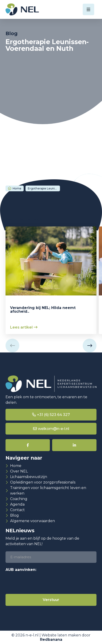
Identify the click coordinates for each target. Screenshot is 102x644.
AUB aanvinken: (21, 570)
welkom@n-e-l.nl (54, 429)
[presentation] (40, 583)
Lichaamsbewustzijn (29, 477)
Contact (17, 510)
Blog (14, 515)
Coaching (19, 499)
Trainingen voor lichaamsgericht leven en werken (48, 491)
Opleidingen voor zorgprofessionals (43, 482)
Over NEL (19, 471)
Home (17, 188)
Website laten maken (61, 635)
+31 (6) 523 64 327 (53, 415)
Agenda (17, 504)
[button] (12, 346)
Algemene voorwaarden (33, 521)
